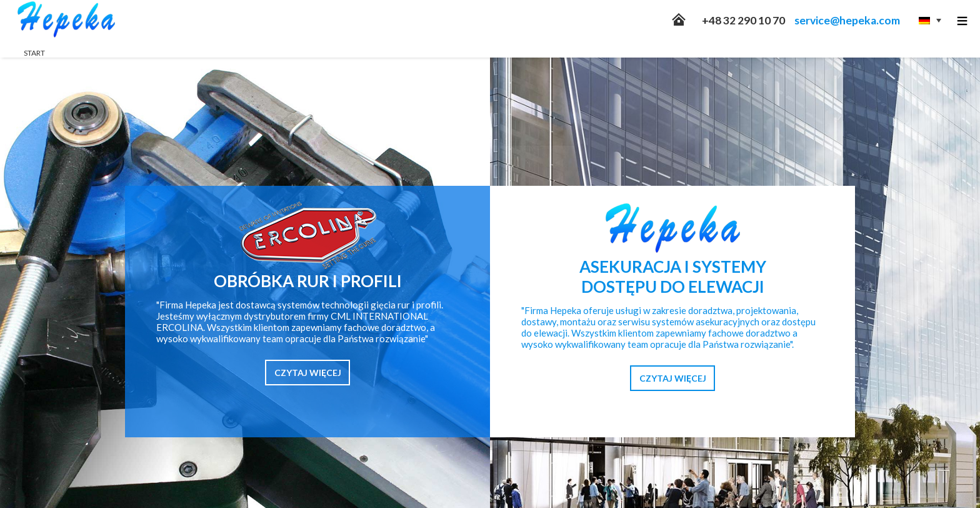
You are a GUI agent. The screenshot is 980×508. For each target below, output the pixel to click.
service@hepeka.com (847, 20)
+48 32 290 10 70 (743, 20)
